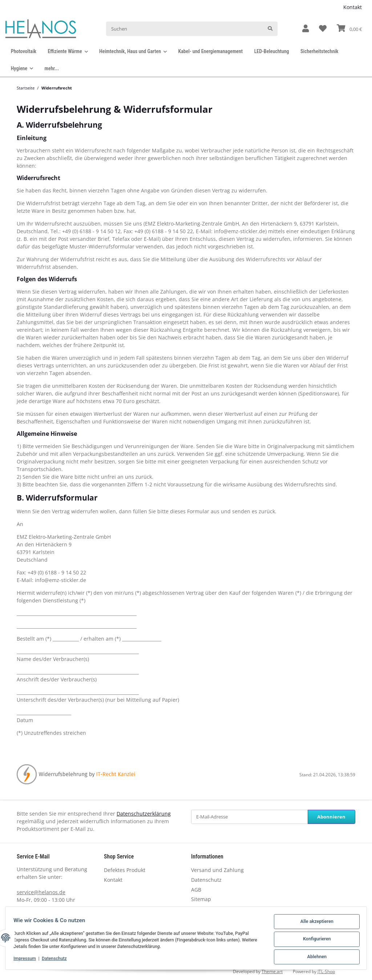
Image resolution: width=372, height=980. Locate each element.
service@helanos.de (41, 892)
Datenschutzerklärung (144, 814)
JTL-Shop (326, 971)
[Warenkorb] (349, 29)
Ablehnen (315, 957)
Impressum (27, 960)
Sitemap (201, 899)
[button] (306, 29)
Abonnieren (331, 817)
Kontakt (353, 7)
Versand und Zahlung (217, 870)
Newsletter (204, 909)
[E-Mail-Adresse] (250, 817)
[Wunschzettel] (323, 29)
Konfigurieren (315, 941)
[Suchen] (184, 29)
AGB (196, 890)
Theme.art (272, 971)
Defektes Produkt (125, 870)
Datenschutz (206, 880)
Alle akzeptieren (315, 924)
